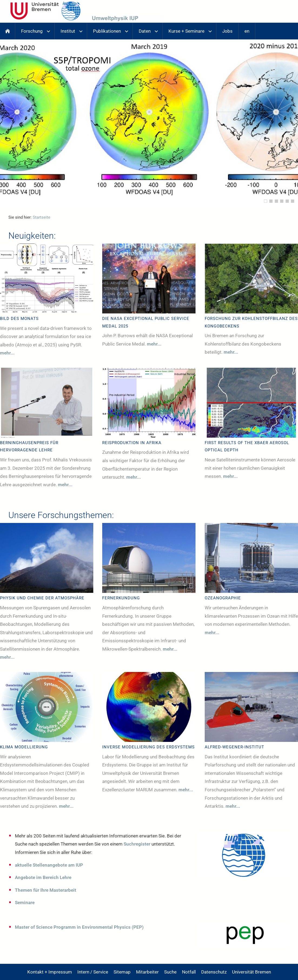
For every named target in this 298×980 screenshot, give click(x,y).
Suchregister (137, 844)
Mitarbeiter (147, 972)
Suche (170, 972)
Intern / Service (93, 972)
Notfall (189, 972)
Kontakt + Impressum (50, 972)
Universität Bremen (251, 972)
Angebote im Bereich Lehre (43, 877)
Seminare (25, 903)
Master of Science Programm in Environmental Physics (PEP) (79, 927)
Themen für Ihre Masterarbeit (46, 890)
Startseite (42, 217)
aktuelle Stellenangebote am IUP (49, 865)
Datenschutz (214, 972)
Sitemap (122, 972)
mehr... (7, 353)
